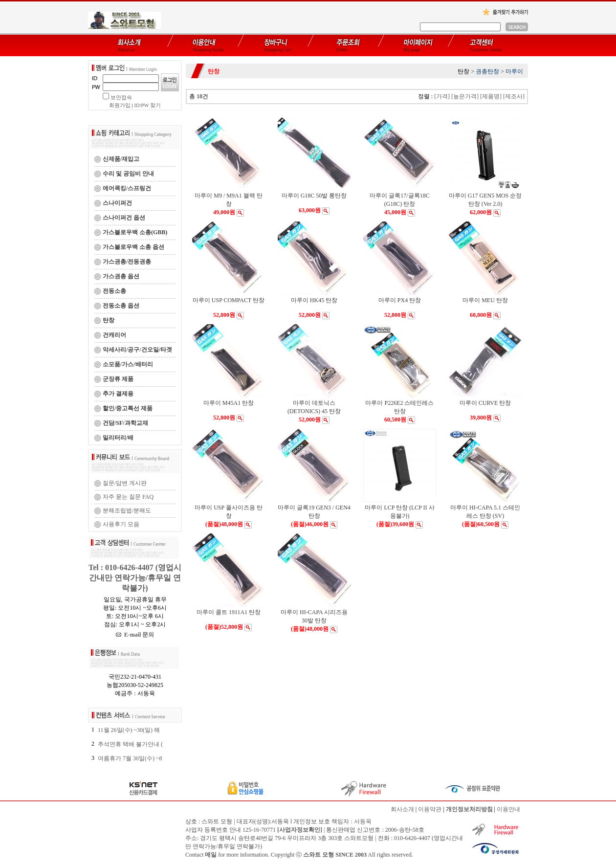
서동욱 (363, 821)
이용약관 (430, 809)
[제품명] (491, 96)
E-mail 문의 (135, 635)
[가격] (442, 96)
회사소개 (402, 809)
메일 (211, 855)
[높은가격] (465, 96)
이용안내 (508, 809)
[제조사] (514, 96)
